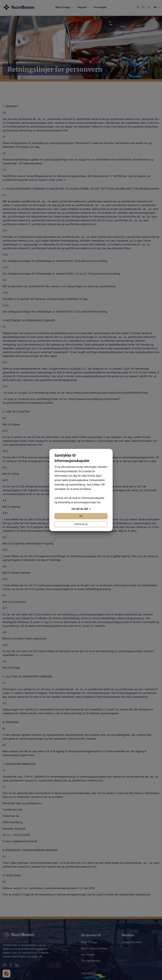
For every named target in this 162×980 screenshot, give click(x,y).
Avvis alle (81, 524)
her (99, 502)
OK (81, 516)
